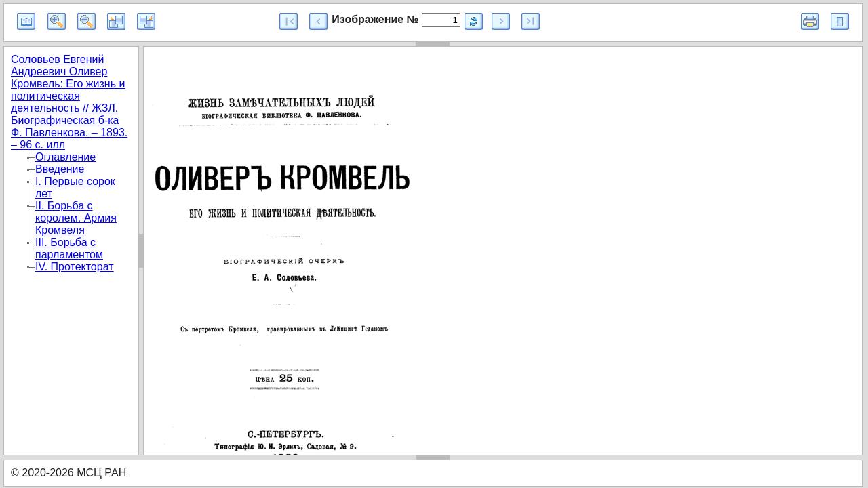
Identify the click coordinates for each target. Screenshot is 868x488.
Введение (60, 169)
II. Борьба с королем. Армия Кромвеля (76, 218)
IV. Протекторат (75, 267)
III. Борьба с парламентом (69, 248)
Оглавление (65, 157)
